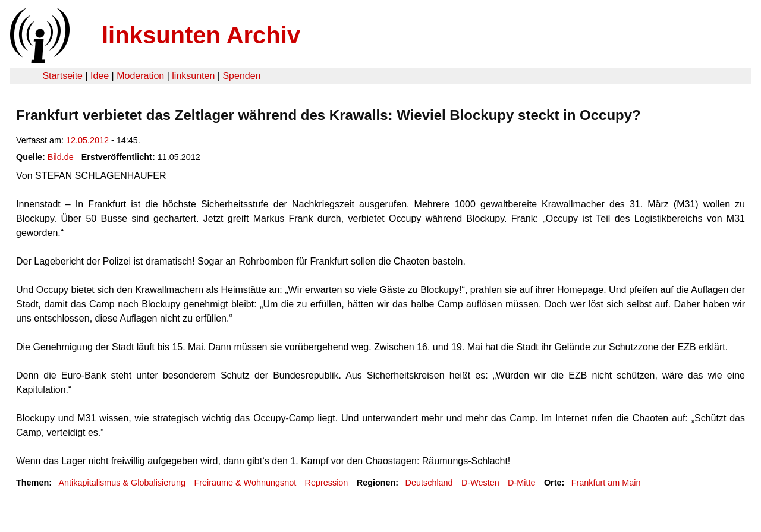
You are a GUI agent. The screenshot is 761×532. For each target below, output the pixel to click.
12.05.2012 (87, 140)
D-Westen (480, 483)
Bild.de (61, 157)
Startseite (62, 76)
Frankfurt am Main (606, 483)
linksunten (193, 76)
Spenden (241, 76)
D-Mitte (521, 483)
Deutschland (429, 483)
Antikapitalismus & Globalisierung (122, 483)
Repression (327, 483)
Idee (100, 76)
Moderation (140, 76)
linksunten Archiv (201, 35)
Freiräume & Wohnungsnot (245, 483)
